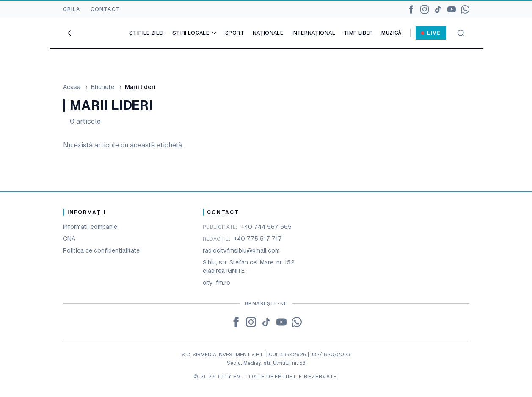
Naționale (268, 33)
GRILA (72, 9)
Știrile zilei (146, 33)
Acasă (72, 87)
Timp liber (358, 33)
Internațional (313, 33)
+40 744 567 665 (266, 227)
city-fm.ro (216, 283)
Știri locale (194, 33)
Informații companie (90, 227)
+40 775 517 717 (258, 239)
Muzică (391, 33)
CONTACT (105, 9)
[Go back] (71, 33)
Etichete (103, 87)
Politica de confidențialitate (101, 250)
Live (431, 33)
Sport (235, 33)
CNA (69, 239)
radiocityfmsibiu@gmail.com (241, 250)
